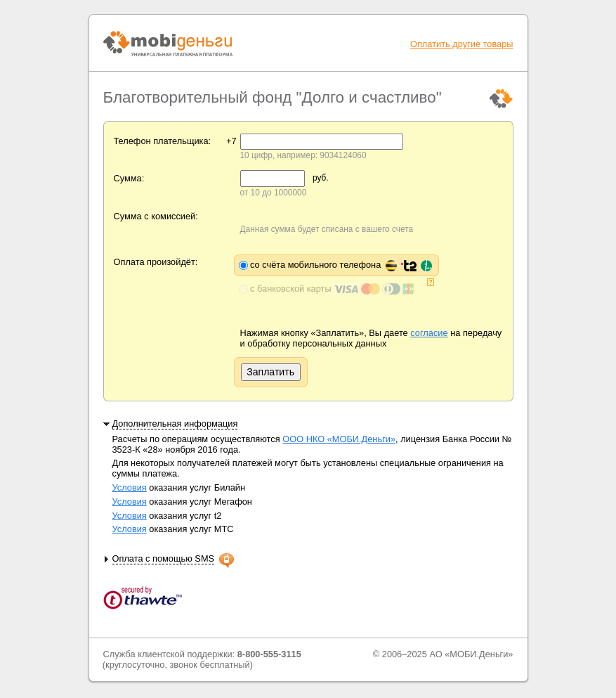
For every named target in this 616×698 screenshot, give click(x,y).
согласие (429, 333)
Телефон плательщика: (163, 141)
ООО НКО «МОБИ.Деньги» (339, 439)
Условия (130, 487)
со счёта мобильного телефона (341, 265)
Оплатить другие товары (462, 44)
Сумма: (129, 178)
